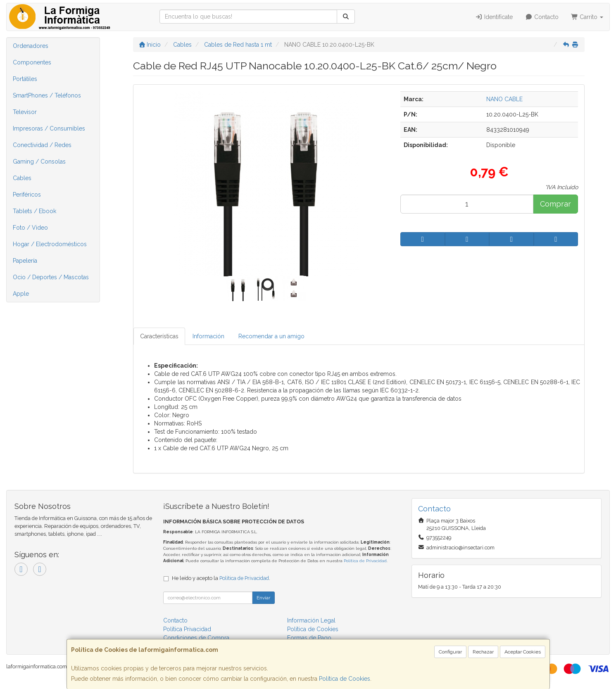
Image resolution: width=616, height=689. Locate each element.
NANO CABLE (504, 99)
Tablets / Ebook (34, 211)
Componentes (32, 62)
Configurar (450, 652)
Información (208, 336)
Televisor (25, 112)
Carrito (587, 17)
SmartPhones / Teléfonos (47, 95)
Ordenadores (31, 46)
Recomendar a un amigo (271, 336)
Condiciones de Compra (196, 638)
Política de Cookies (345, 679)
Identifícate (494, 17)
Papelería (25, 261)
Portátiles (25, 79)
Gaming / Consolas (39, 162)
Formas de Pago (309, 638)
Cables (22, 178)
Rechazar (483, 652)
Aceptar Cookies (523, 652)
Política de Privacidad (365, 561)
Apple (21, 294)
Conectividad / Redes (42, 145)
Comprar (555, 204)
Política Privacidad (187, 629)
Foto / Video (30, 228)
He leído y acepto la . (221, 578)
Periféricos (27, 195)
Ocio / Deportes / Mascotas (51, 277)
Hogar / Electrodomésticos (50, 244)
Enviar (263, 598)
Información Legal (311, 620)
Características (159, 336)
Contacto (542, 17)
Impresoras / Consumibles (49, 128)
